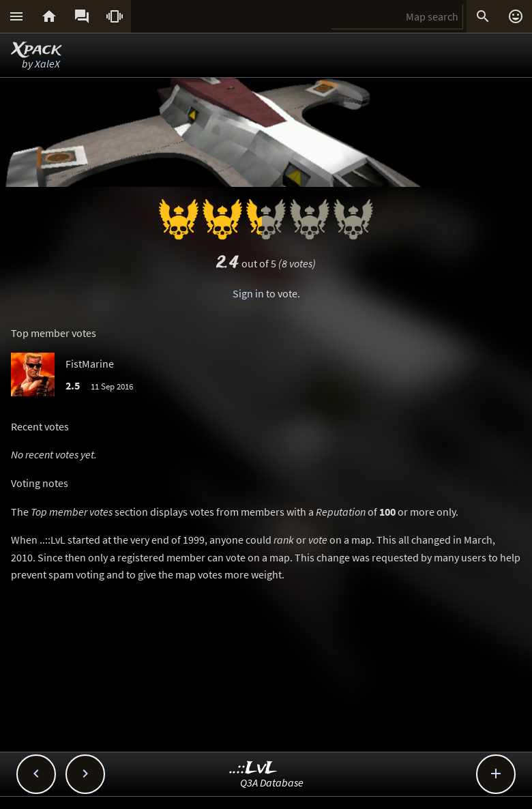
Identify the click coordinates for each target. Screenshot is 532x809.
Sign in (248, 293)
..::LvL (253, 768)
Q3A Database (272, 782)
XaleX (47, 63)
